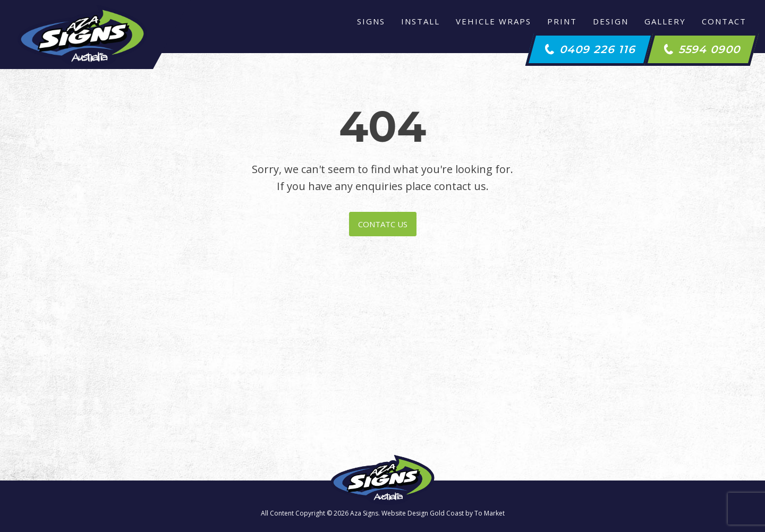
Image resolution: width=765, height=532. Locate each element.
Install (420, 21)
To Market (490, 513)
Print (562, 21)
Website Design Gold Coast (423, 513)
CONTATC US (383, 224)
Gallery (665, 21)
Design (611, 21)
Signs (371, 21)
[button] (590, 49)
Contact (724, 21)
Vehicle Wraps (494, 21)
